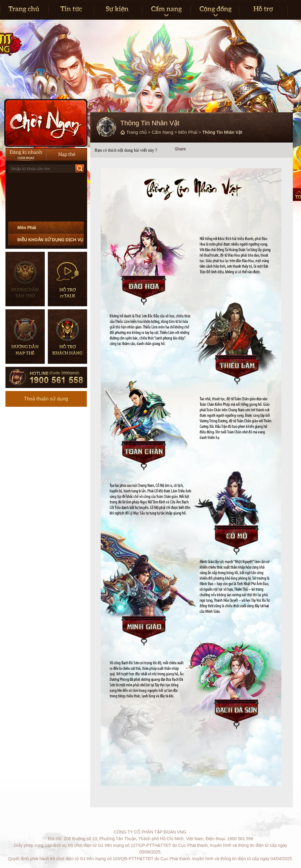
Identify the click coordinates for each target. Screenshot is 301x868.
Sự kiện (118, 10)
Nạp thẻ (67, 154)
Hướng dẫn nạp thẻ (25, 337)
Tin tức (71, 10)
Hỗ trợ (263, 10)
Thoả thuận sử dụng (46, 399)
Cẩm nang (166, 10)
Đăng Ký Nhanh (26, 154)
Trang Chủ (24, 10)
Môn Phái (27, 228)
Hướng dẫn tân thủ (25, 279)
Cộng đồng (215, 10)
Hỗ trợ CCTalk (67, 279)
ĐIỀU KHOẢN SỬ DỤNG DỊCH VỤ (51, 240)
